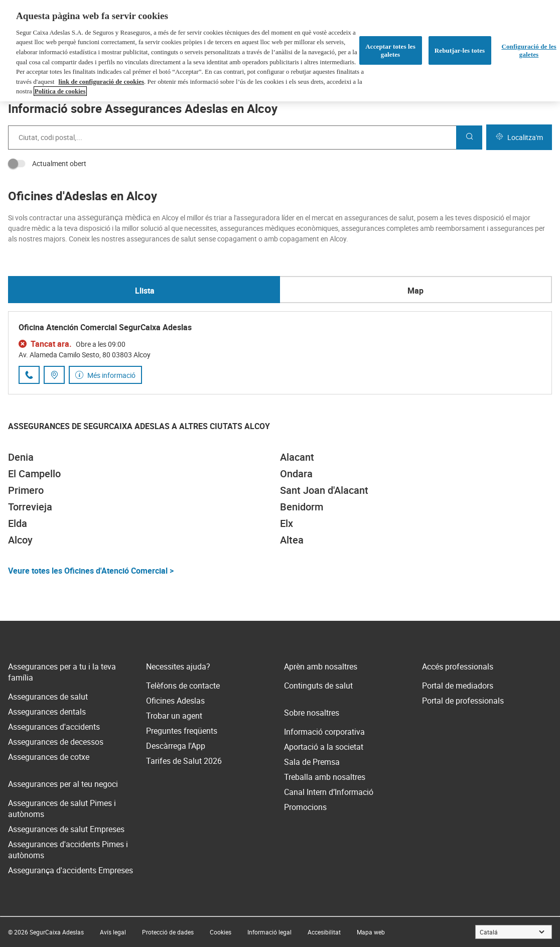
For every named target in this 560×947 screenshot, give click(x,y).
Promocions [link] (305, 807)
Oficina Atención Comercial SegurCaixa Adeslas (105, 327)
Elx (287, 523)
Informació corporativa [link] (324, 732)
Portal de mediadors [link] (458, 686)
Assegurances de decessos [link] (56, 742)
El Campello (34, 473)
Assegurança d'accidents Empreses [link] (71, 870)
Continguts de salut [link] (318, 686)
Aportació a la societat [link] (324, 747)
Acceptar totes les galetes (390, 50)
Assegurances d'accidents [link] (54, 727)
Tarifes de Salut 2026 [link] (184, 761)
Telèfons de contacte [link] (183, 686)
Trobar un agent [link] (174, 716)
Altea (292, 540)
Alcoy (20, 540)
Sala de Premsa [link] (312, 762)
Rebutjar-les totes (460, 50)
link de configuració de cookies (101, 82)
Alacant (297, 457)
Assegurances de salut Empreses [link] (66, 829)
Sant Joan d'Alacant (324, 490)
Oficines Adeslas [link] (175, 701)
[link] (113, 932)
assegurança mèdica (114, 217)
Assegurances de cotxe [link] (49, 757)
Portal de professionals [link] (463, 701)
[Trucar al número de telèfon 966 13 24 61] (29, 375)
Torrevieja (30, 507)
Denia (21, 457)
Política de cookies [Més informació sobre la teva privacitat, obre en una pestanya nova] (60, 91)
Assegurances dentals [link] (47, 712)
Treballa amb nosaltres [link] (325, 777)
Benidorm (302, 507)
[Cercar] (469, 138)
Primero (26, 490)
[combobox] (232, 138)
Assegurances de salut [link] (48, 697)
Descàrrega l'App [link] (176, 746)
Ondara (296, 473)
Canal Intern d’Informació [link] (329, 792)
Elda (18, 523)
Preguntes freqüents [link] (182, 731)
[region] (280, 51)
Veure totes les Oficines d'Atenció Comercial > (91, 571)
